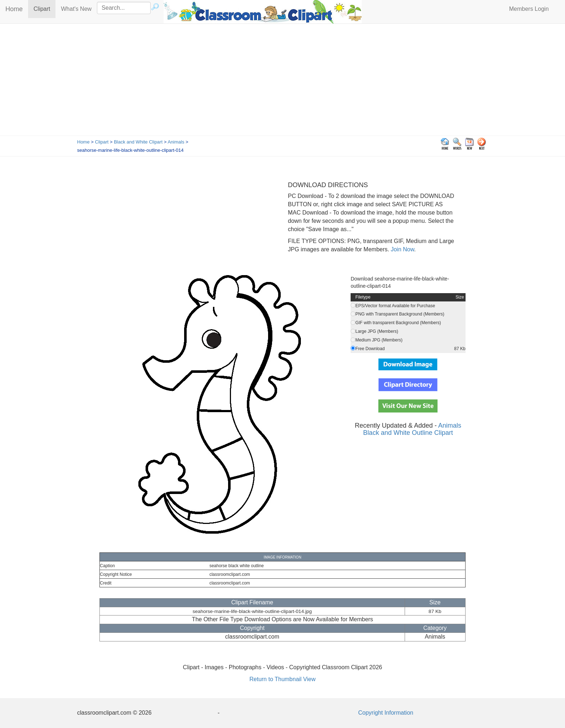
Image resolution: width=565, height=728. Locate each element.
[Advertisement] (282, 81)
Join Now (402, 249)
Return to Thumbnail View (282, 679)
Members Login (529, 9)
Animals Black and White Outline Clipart (412, 429)
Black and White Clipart (138, 142)
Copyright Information (386, 713)
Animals (176, 142)
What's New (76, 9)
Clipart (45, 8)
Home (14, 9)
